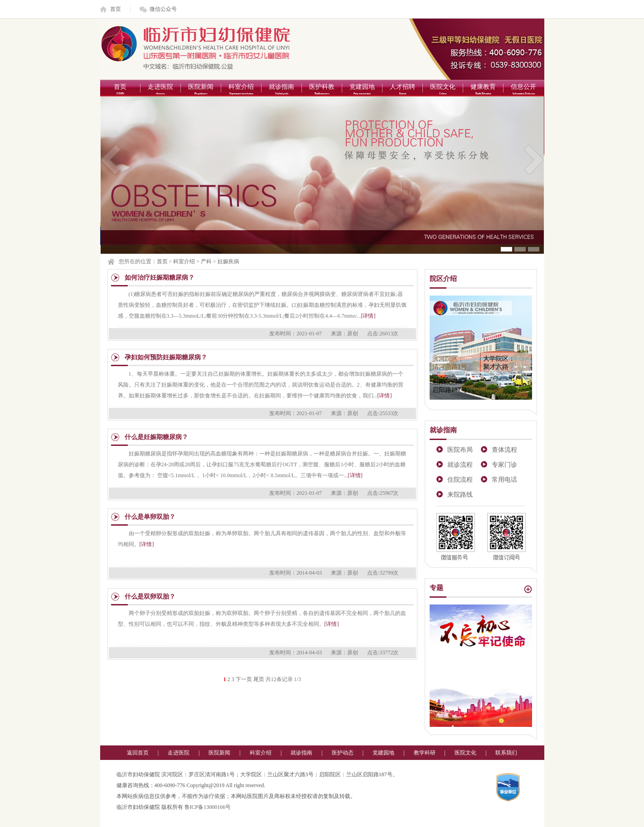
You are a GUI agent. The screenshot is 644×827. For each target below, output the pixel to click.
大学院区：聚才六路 (499, 363)
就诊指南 (282, 90)
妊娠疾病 (228, 261)
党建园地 (362, 90)
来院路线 (460, 495)
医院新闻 (201, 90)
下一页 (244, 679)
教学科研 (425, 753)
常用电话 (504, 480)
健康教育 (483, 90)
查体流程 (504, 450)
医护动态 (343, 753)
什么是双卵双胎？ (150, 597)
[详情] (368, 316)
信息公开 (524, 90)
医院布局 (460, 450)
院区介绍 (443, 279)
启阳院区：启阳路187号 (450, 386)
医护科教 (322, 90)
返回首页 (138, 753)
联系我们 (506, 753)
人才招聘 (403, 90)
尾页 (259, 679)
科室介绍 (241, 90)
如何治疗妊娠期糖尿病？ (160, 278)
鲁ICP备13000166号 (208, 807)
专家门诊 (504, 465)
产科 (206, 261)
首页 (116, 9)
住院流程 (460, 480)
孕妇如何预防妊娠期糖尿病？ (166, 357)
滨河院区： (450, 363)
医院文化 (443, 90)
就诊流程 (460, 465)
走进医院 (161, 90)
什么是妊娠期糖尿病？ (156, 437)
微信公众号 (163, 9)
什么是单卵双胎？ (150, 517)
